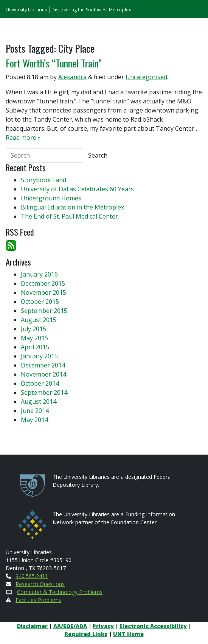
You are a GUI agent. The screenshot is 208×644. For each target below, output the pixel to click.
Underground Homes (51, 198)
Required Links (86, 634)
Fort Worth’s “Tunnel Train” (54, 63)
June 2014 (35, 411)
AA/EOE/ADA (70, 626)
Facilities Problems (38, 600)
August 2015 (39, 320)
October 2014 (40, 383)
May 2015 (34, 338)
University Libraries (26, 10)
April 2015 (35, 347)
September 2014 (44, 392)
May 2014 (34, 420)
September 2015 (44, 311)
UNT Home (128, 634)
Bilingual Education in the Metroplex (72, 207)
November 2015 (43, 292)
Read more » (23, 138)
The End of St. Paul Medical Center (69, 216)
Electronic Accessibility (153, 626)
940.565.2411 (32, 576)
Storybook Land (43, 180)
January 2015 (39, 356)
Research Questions (40, 584)
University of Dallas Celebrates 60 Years (77, 189)
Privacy (103, 626)
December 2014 (43, 365)
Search (98, 155)
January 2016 (39, 274)
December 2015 (43, 283)
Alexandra (72, 77)
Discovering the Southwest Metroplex (91, 10)
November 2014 (43, 374)
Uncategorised (146, 77)
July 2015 (33, 329)
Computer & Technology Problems (60, 592)
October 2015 (40, 302)
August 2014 (39, 402)
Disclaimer (32, 626)
